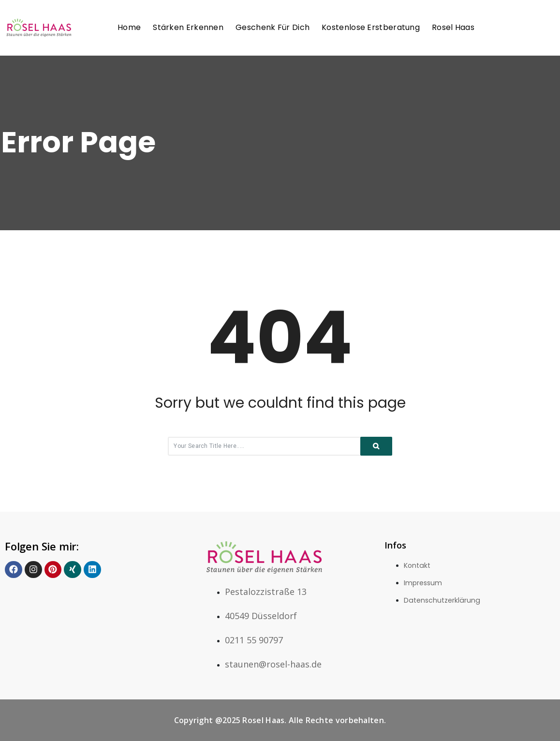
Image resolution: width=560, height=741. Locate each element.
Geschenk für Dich (273, 27)
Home (129, 27)
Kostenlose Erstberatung (371, 27)
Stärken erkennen (188, 27)
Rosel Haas (453, 27)
